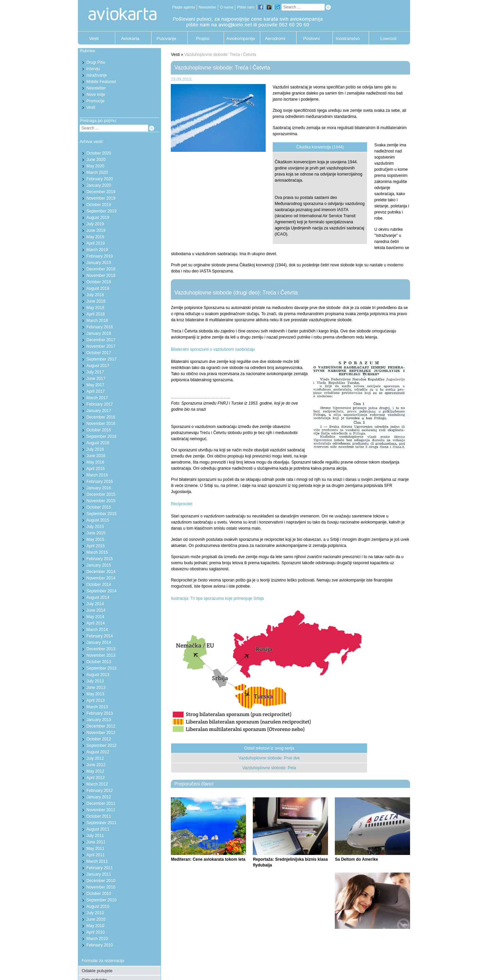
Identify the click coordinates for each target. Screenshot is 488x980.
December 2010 (101, 881)
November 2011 (101, 810)
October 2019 (99, 205)
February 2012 (100, 791)
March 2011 (97, 861)
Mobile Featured (101, 82)
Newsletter (207, 7)
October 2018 (99, 282)
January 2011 (99, 874)
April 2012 (96, 778)
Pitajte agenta (184, 7)
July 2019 (95, 224)
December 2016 (101, 417)
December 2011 (101, 803)
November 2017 (101, 346)
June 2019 (96, 230)
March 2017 (97, 398)
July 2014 (95, 604)
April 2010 (96, 932)
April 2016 (96, 469)
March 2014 (97, 630)
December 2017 (101, 340)
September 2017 (101, 359)
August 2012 (98, 752)
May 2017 (95, 385)
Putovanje (166, 38)
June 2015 (96, 533)
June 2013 (96, 688)
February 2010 (100, 945)
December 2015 (101, 494)
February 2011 (100, 868)
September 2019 (101, 211)
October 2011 (99, 816)
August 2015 (98, 520)
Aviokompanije (239, 38)
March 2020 (97, 172)
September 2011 (101, 823)
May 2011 (95, 849)
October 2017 (99, 353)
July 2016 (95, 449)
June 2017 (96, 379)
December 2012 (101, 726)
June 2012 (96, 765)
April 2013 (96, 700)
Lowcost (388, 38)
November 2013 (101, 655)
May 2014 (95, 617)
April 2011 (96, 855)
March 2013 (97, 707)
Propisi (203, 38)
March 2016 (97, 475)
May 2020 (95, 166)
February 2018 (100, 327)
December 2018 (101, 269)
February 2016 (100, 482)
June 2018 (96, 301)
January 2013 (99, 720)
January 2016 (99, 488)
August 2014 (98, 597)
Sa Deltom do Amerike (356, 859)
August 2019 (98, 218)
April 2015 (96, 546)
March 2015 (97, 552)
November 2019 (101, 198)
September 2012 (101, 746)
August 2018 (98, 288)
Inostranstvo (348, 38)
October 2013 (99, 662)
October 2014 (99, 585)
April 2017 (96, 391)
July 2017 (95, 372)
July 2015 (95, 527)
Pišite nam (246, 7)
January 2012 (99, 797)
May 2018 (95, 308)
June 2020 (96, 160)
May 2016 (95, 462)
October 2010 (99, 894)
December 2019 (101, 192)
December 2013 (101, 649)
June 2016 (96, 456)
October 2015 (99, 507)
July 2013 (95, 681)
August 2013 (98, 675)
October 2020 (99, 153)
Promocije (95, 101)
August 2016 (98, 443)
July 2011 (95, 836)
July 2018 (95, 295)
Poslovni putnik (311, 40)
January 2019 (99, 263)
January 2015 (99, 565)
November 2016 (101, 424)
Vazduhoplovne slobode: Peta (269, 768)
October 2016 (99, 430)
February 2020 (100, 179)
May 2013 (95, 694)
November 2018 (101, 275)
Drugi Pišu (96, 62)
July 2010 (95, 913)
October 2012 (99, 739)
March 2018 (97, 321)
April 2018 (96, 314)
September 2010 (101, 900)
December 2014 (101, 572)
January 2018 (99, 333)
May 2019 (95, 237)
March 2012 (97, 784)
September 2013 (101, 668)
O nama (227, 7)
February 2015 (100, 559)
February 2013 (100, 713)
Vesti (94, 38)
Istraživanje (97, 75)
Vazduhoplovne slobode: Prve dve (269, 758)
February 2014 (100, 636)
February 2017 (100, 404)
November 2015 (101, 501)
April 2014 (96, 623)
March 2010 (97, 939)
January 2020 (99, 185)
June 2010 (96, 919)
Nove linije (96, 95)
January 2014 (99, 642)
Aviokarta (130, 38)
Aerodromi (275, 38)
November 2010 (101, 887)
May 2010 (95, 926)
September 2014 (101, 591)
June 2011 (96, 842)
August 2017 (98, 366)
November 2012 (101, 733)
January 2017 (99, 411)
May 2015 (95, 539)
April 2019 (96, 243)
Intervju (93, 69)
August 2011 (98, 829)
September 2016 (101, 436)
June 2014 (96, 610)
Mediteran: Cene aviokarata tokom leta (208, 859)
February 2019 (100, 256)
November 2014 (101, 578)
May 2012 (95, 771)
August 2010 (98, 906)
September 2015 (101, 514)
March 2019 (97, 250)
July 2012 (95, 758)
